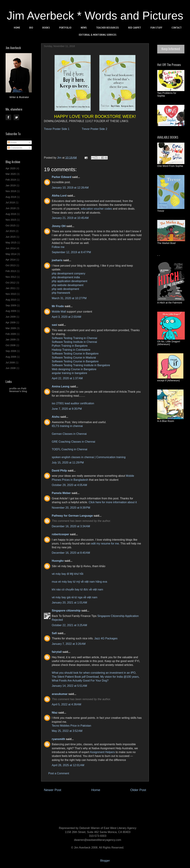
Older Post (138, 790)
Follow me (58, 247)
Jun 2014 (11, 248)
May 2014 (11, 254)
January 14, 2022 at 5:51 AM (69, 686)
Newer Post (53, 790)
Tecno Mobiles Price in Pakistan (71, 726)
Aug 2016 (11, 214)
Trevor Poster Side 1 (57, 129)
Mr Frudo (58, 306)
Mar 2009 (11, 328)
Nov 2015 (11, 220)
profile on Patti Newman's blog (18, 390)
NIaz (55, 713)
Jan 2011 (11, 288)
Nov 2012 (11, 277)
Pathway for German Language (72, 516)
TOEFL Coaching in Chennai (70, 449)
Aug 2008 (11, 357)
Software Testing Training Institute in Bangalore (81, 365)
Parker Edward (62, 177)
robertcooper (60, 534)
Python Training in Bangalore (70, 346)
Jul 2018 (10, 203)
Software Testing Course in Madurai (74, 358)
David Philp (59, 471)
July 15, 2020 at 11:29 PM (68, 463)
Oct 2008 (11, 345)
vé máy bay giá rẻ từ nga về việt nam (75, 597)
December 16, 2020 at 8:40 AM (71, 553)
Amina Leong (61, 386)
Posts (12, 142)
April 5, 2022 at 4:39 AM (66, 704)
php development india (66, 277)
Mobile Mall (59, 312)
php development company (69, 273)
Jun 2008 (11, 368)
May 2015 (11, 243)
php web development (65, 289)
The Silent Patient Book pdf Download (75, 677)
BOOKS (46, 28)
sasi (54, 325)
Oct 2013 (11, 265)
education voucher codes (96, 209)
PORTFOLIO (65, 28)
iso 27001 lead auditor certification (73, 403)
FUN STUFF (156, 28)
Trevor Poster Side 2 (94, 129)
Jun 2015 (11, 237)
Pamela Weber (61, 493)
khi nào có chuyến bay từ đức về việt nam (77, 589)
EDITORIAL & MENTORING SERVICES (98, 35)
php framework (61, 293)
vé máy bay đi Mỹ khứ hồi (68, 574)
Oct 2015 (11, 225)
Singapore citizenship (66, 611)
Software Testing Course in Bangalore (75, 354)
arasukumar (60, 694)
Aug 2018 (11, 197)
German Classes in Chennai (69, 434)
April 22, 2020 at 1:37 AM (67, 378)
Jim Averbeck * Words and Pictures (95, 16)
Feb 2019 (11, 180)
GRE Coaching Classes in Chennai (73, 442)
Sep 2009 (11, 305)
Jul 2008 (10, 363)
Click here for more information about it (113, 502)
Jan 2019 (11, 185)
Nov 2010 (11, 294)
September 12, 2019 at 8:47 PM (71, 252)
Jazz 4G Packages (106, 638)
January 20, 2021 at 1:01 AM (69, 603)
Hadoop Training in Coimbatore (71, 350)
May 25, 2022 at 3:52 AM (67, 731)
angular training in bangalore (69, 373)
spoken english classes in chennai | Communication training (89, 457)
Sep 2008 (11, 351)
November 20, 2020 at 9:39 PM (71, 508)
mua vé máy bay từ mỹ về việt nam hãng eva (79, 582)
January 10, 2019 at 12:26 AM (70, 188)
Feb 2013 (11, 271)
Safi (54, 633)
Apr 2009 (11, 322)
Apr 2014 (11, 260)
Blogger (105, 861)
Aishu (56, 417)
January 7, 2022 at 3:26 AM (69, 644)
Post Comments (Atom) (104, 800)
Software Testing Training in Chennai (74, 338)
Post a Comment (59, 773)
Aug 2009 (11, 311)
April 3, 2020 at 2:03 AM (66, 317)
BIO (31, 28)
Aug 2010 (11, 300)
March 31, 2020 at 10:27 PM (69, 298)
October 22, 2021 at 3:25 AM (69, 625)
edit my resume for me (105, 544)
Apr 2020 (11, 168)
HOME (17, 28)
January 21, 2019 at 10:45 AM (70, 218)
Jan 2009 (11, 340)
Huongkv (58, 561)
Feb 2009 (11, 334)
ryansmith (58, 739)
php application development (70, 281)
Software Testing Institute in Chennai (74, 342)
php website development (68, 285)
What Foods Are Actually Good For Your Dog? (80, 681)
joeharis (57, 260)
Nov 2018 (11, 191)
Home (96, 790)
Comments (15, 148)
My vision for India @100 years (119, 677)
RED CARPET (135, 28)
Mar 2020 (11, 174)
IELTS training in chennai (67, 426)
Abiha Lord (59, 196)
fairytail (57, 652)
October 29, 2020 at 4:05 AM (69, 485)
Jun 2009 (11, 317)
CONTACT (177, 28)
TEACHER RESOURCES (107, 28)
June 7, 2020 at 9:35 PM (67, 409)
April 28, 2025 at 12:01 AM (68, 765)
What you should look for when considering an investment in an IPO (94, 673)
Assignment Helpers (102, 752)
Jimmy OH (59, 226)
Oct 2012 (11, 283)
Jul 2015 (10, 231)
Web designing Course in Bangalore (74, 369)
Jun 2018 (11, 208)
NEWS (84, 28)
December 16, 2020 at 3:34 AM (71, 526)
